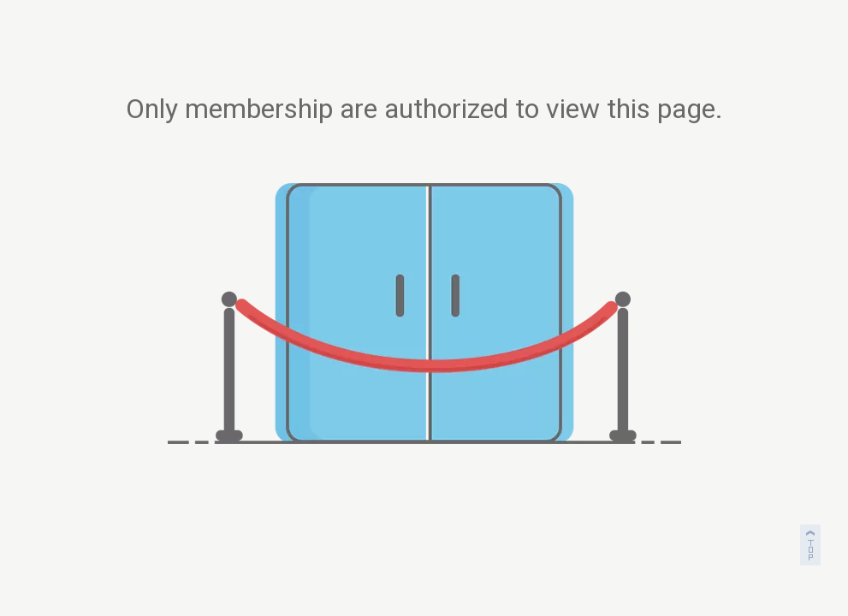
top (812, 542)
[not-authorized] (424, 314)
